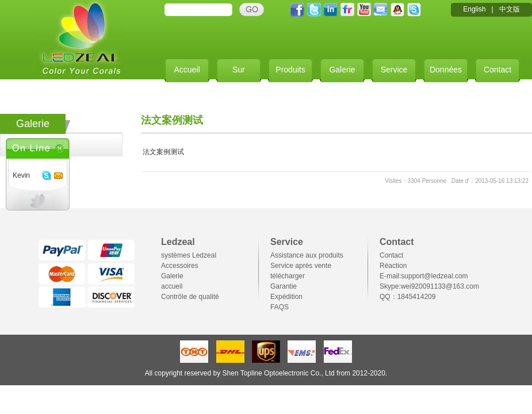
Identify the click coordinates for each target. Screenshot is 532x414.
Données (446, 70)
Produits (290, 70)
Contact (497, 70)
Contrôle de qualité (190, 297)
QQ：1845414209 (407, 297)
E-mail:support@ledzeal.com (424, 276)
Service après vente (301, 266)
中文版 (510, 9)
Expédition (286, 297)
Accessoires (180, 266)
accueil (172, 286)
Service (394, 70)
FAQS (280, 307)
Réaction (393, 266)
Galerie (342, 70)
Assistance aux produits (307, 255)
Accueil (187, 70)
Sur (239, 70)
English (474, 9)
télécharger (288, 276)
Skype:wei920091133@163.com (429, 286)
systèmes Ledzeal (189, 255)
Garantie (284, 286)
